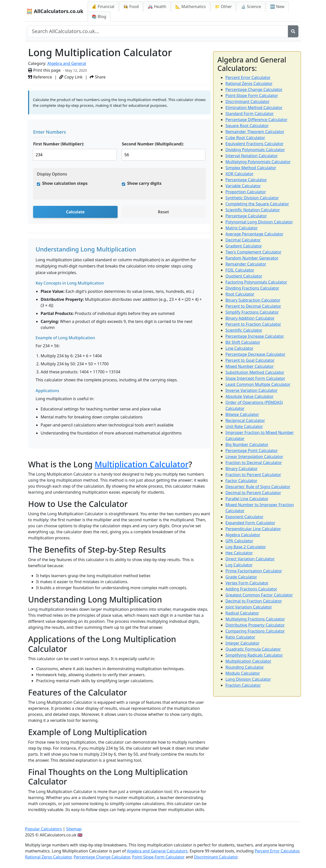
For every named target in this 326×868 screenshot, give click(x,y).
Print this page (44, 70)
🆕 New (277, 7)
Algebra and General (67, 63)
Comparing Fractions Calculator (255, 631)
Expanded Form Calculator (250, 523)
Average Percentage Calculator (254, 234)
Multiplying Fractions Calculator (255, 619)
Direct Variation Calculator (250, 559)
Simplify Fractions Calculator (252, 312)
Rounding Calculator (245, 667)
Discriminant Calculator (248, 102)
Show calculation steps (65, 183)
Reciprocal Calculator (245, 420)
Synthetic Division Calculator (252, 198)
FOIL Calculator (240, 270)
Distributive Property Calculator (255, 625)
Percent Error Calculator (248, 77)
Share (98, 77)
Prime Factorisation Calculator (254, 571)
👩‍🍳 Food (131, 7)
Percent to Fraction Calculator (253, 324)
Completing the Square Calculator (257, 204)
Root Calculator (240, 294)
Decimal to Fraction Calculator (254, 601)
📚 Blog (99, 17)
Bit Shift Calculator (243, 342)
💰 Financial (103, 7)
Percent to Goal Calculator (250, 360)
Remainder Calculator (246, 264)
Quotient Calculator (244, 276)
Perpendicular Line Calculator (253, 529)
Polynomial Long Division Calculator (259, 222)
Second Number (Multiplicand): (153, 144)
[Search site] (158, 31)
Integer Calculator (242, 643)
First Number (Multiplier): (59, 144)
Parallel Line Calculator (247, 499)
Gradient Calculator (244, 246)
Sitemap (74, 829)
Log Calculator (239, 565)
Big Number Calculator (247, 445)
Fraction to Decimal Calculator (254, 463)
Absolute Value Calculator (250, 396)
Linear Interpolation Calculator (254, 457)
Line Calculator (239, 348)
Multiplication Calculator (141, 464)
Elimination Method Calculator (254, 108)
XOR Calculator (239, 174)
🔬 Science (251, 7)
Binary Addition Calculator (250, 318)
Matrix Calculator (242, 228)
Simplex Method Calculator (251, 168)
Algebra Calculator (243, 535)
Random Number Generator (252, 258)
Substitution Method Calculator (255, 372)
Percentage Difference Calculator (256, 120)
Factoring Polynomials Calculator (256, 282)
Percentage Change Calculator (254, 90)
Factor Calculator (241, 481)
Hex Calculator (239, 553)
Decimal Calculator (243, 240)
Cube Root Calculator (245, 138)
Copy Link (71, 77)
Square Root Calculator (247, 126)
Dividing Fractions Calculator (252, 288)
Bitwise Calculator (242, 414)
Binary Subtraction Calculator (253, 300)
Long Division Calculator (248, 679)
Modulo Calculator (243, 673)
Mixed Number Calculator (250, 366)
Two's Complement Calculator (253, 252)
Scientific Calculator (244, 330)
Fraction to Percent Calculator (253, 475)
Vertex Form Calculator (247, 583)
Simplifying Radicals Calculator (254, 655)
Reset (163, 212)
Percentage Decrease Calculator (255, 354)
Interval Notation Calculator (252, 156)
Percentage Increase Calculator (255, 336)
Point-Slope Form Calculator (252, 96)
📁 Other (223, 7)
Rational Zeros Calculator (249, 83)
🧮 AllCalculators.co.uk (55, 11)
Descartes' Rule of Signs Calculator (258, 487)
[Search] (293, 31)
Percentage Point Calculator (252, 451)
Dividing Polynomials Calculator (255, 150)
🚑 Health (157, 7)
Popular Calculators (44, 829)
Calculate (75, 212)
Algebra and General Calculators (157, 851)
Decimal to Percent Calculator (253, 493)
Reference (40, 77)
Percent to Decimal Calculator (253, 306)
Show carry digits (144, 183)
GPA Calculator (239, 541)
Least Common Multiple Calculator (258, 384)
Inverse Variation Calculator (251, 390)
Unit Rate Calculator (244, 426)
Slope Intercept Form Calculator (255, 378)
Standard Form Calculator (250, 114)
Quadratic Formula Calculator (253, 649)
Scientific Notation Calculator (253, 210)
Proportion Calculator (246, 192)
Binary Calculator (241, 469)
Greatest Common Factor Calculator (259, 595)
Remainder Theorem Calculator (255, 132)
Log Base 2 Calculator (246, 547)
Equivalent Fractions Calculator (254, 144)
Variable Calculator (243, 186)
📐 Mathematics (190, 7)
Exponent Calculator (244, 517)
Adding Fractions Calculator (251, 589)
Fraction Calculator (243, 685)
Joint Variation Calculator (249, 607)
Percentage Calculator (246, 180)
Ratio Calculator (240, 637)
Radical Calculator (242, 613)
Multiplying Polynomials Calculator (258, 162)
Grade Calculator (241, 577)
